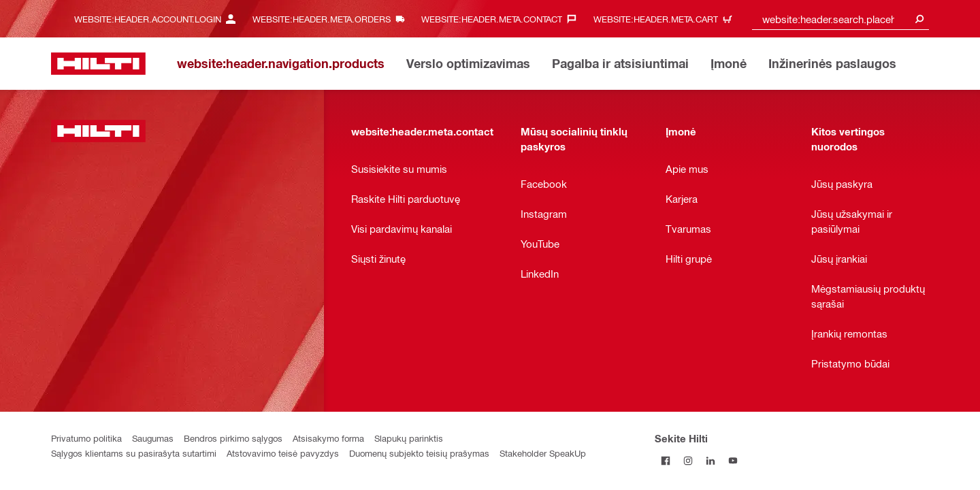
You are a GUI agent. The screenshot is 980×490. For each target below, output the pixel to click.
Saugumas (153, 438)
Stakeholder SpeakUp (543, 453)
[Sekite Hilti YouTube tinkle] (733, 460)
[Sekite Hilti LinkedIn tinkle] (711, 460)
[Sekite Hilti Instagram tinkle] (688, 460)
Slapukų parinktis (409, 438)
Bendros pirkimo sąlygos (233, 438)
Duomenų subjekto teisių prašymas (419, 453)
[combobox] (840, 19)
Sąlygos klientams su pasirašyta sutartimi (134, 453)
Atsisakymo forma (328, 438)
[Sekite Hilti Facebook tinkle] (666, 460)
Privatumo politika (86, 438)
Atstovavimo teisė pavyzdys (283, 453)
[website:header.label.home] (98, 64)
